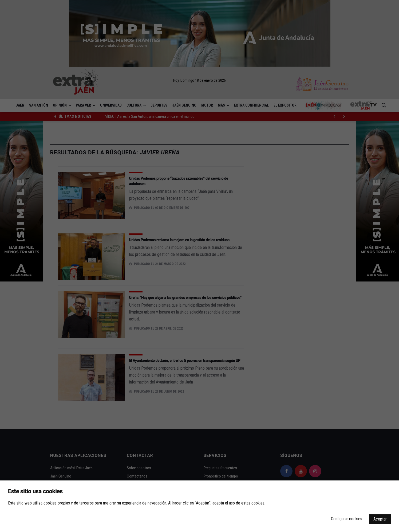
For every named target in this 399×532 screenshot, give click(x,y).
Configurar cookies (347, 519)
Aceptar (380, 519)
